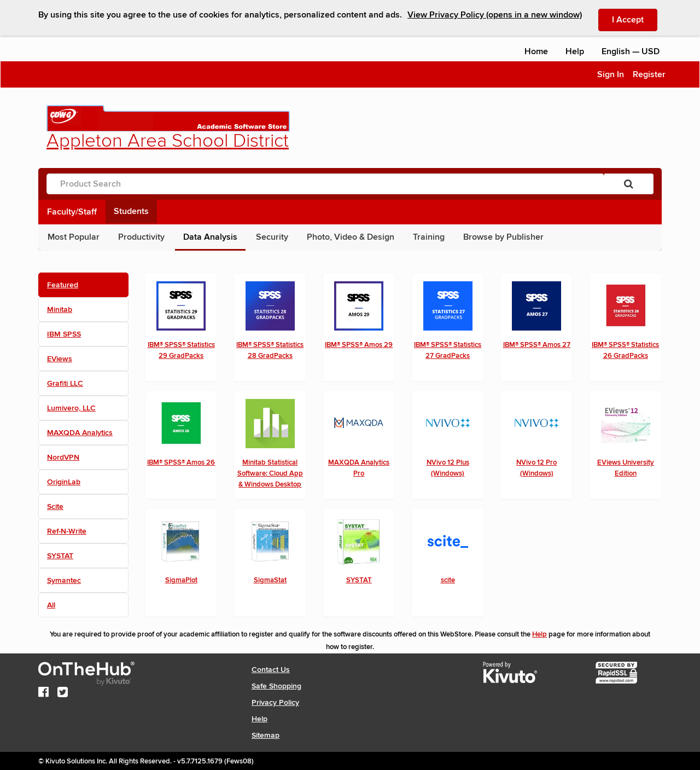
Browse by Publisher (503, 237)
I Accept (635, 19)
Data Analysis (210, 237)
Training (429, 237)
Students (131, 211)
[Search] (629, 184)
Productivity (141, 237)
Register (649, 74)
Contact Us (271, 670)
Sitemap (266, 735)
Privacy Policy (275, 702)
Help (575, 51)
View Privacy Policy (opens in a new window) (495, 15)
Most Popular (74, 237)
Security (272, 237)
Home (536, 51)
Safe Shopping (276, 686)
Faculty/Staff (72, 212)
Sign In (611, 74)
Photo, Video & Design (351, 237)
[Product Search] (325, 184)
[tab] (83, 285)
